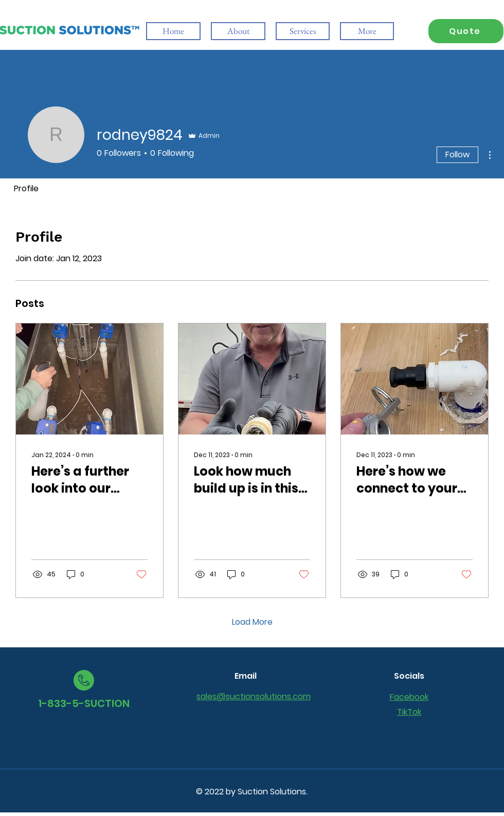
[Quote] (466, 31)
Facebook (409, 697)
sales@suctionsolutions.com (254, 696)
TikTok (409, 712)
